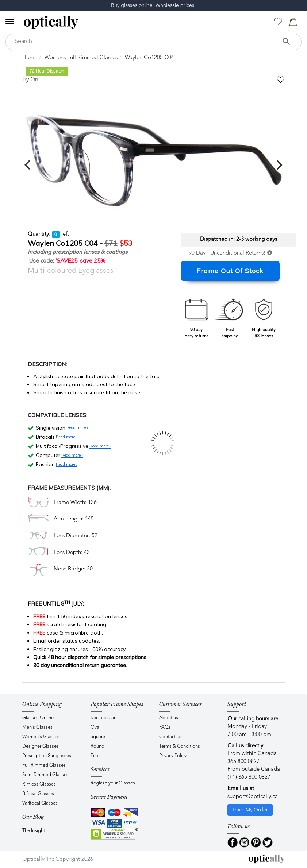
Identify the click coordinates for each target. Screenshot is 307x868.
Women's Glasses (41, 737)
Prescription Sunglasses (47, 756)
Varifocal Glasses (40, 803)
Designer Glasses (41, 746)
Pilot (95, 756)
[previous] (28, 165)
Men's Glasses (37, 727)
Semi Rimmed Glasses (45, 775)
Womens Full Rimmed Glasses (81, 58)
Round (97, 746)
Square (98, 737)
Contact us (170, 737)
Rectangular (103, 718)
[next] (279, 165)
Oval (95, 727)
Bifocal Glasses (38, 794)
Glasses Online (38, 718)
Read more (77, 428)
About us (169, 718)
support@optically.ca (253, 797)
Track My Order (250, 810)
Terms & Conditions (180, 746)
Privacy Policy (173, 756)
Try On (30, 80)
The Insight (34, 831)
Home (30, 58)
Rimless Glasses (39, 784)
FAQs (165, 727)
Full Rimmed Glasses (44, 765)
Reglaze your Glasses (113, 783)
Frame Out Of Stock (230, 271)
